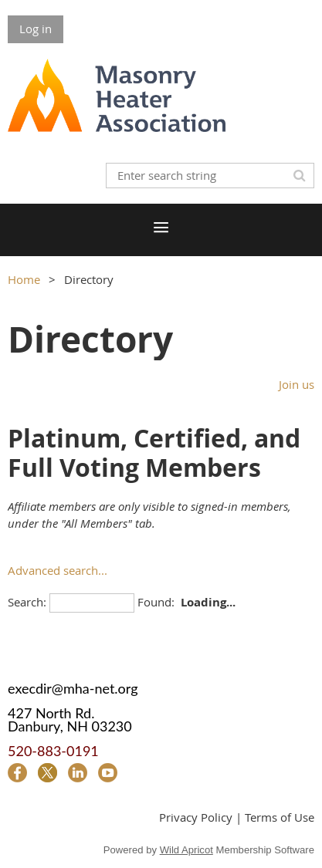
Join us (297, 384)
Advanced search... (58, 570)
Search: (27, 602)
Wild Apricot (186, 850)
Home (24, 279)
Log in (36, 29)
